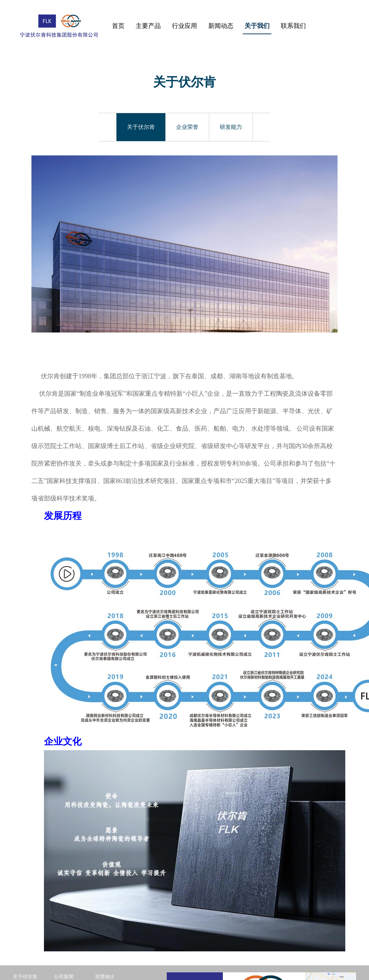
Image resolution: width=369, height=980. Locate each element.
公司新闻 (64, 928)
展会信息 (64, 946)
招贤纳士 (105, 928)
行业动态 (64, 937)
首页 (118, 26)
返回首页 (23, 955)
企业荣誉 (187, 127)
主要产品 (148, 26)
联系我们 (293, 26)
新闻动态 (221, 26)
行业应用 (184, 26)
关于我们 (257, 26)
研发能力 (231, 127)
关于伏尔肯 (141, 127)
